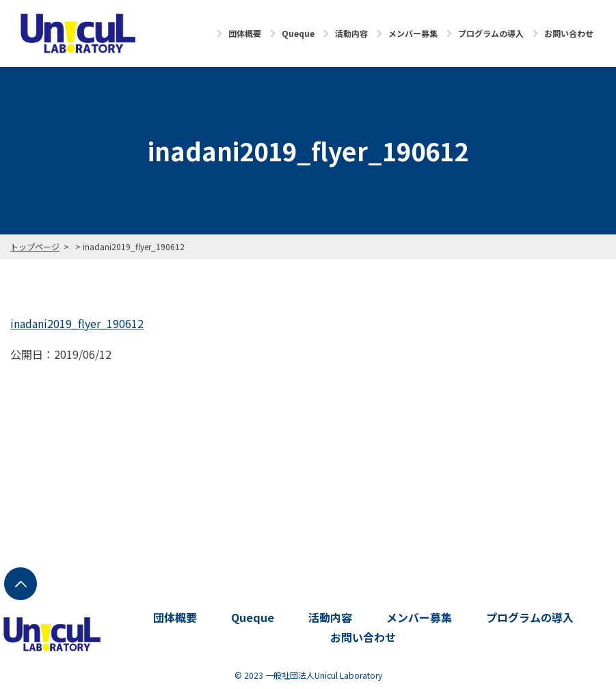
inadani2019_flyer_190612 (77, 323)
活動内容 (351, 33)
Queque (298, 33)
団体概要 (245, 33)
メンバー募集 (413, 33)
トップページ (35, 246)
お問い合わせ (569, 33)
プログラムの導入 (491, 33)
